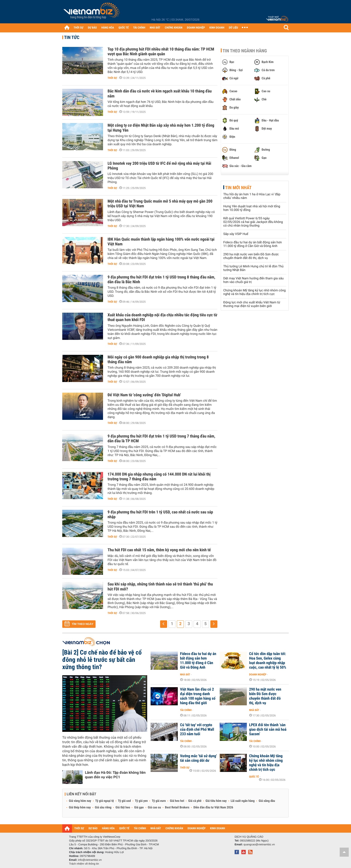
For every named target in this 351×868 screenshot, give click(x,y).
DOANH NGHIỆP (196, 28)
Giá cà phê (195, 801)
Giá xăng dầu (267, 801)
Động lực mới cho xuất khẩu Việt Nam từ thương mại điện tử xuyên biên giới (252, 304)
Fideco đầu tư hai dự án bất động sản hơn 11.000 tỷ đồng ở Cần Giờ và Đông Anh (252, 244)
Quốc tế (254, 777)
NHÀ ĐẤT (155, 28)
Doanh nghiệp (258, 675)
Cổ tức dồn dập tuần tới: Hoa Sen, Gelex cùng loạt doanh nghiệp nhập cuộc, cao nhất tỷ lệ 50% (268, 661)
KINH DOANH (217, 28)
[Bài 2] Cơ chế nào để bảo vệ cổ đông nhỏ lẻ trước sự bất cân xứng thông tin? (102, 660)
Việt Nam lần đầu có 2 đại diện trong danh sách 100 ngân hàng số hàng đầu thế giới (198, 696)
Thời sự (112, 78)
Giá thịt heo (123, 808)
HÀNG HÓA (108, 28)
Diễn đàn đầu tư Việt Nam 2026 (213, 808)
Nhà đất (185, 675)
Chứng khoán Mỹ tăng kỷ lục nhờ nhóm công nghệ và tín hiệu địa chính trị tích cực (255, 292)
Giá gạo (139, 808)
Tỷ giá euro (159, 801)
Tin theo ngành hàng (245, 51)
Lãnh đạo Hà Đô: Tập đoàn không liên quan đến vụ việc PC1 (115, 775)
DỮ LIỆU (233, 28)
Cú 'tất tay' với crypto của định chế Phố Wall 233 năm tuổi (197, 730)
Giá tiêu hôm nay (216, 801)
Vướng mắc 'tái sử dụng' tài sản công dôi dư (198, 758)
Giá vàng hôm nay (80, 801)
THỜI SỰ (78, 28)
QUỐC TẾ (124, 28)
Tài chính (186, 710)
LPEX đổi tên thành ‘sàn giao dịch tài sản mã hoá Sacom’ (268, 730)
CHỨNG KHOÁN (174, 28)
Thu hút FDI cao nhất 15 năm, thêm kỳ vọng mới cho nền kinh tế (159, 550)
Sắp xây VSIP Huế (236, 234)
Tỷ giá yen (141, 801)
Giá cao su (154, 808)
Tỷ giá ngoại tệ (105, 801)
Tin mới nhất (238, 188)
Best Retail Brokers (177, 808)
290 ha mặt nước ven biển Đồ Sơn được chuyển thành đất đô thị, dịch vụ (251, 256)
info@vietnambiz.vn (90, 860)
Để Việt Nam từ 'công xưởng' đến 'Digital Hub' (144, 395)
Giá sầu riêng (103, 808)
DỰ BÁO (92, 28)
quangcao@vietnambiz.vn (259, 844)
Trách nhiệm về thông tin (84, 864)
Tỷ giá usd (124, 801)
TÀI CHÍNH (139, 28)
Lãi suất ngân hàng (243, 801)
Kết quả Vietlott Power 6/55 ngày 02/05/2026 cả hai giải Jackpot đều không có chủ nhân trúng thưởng (253, 222)
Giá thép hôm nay (80, 808)
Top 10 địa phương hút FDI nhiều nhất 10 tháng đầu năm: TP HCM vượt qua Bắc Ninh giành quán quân (161, 52)
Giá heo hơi (177, 801)
